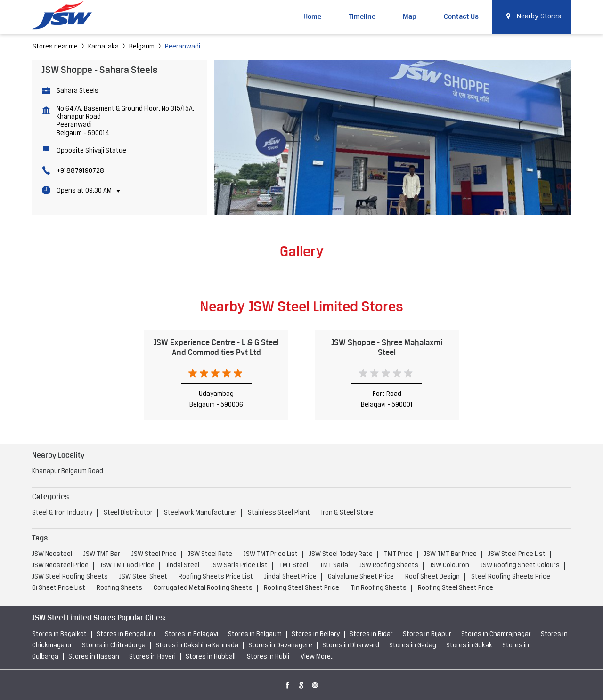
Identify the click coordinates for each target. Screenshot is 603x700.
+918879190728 (80, 171)
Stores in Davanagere (280, 646)
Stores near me (55, 47)
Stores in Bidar (371, 634)
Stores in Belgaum (255, 634)
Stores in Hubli (268, 657)
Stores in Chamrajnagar (496, 634)
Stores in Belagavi (191, 634)
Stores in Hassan (94, 657)
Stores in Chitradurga (114, 646)
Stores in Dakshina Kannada (197, 646)
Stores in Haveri (152, 657)
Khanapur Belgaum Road (68, 471)
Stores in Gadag (413, 646)
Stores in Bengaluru (126, 634)
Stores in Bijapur (427, 634)
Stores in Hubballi (211, 657)
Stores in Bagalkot (59, 634)
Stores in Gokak (469, 646)
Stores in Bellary (316, 634)
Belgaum (142, 47)
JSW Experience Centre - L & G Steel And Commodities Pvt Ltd (216, 347)
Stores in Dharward (351, 646)
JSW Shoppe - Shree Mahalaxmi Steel (387, 347)
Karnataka (103, 47)
